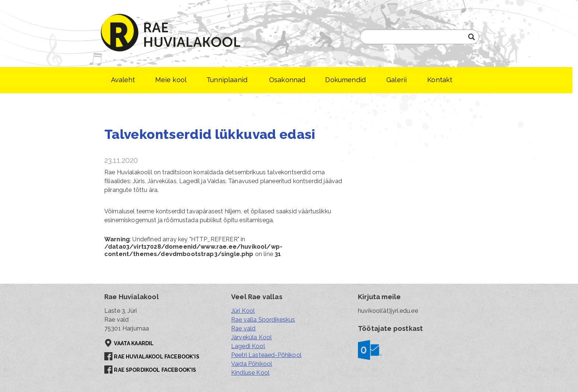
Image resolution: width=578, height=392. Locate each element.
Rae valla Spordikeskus (263, 320)
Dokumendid (345, 80)
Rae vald (243, 328)
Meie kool (171, 80)
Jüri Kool (243, 311)
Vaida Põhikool (252, 364)
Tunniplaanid (227, 80)
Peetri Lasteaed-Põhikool (266, 355)
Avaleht (123, 80)
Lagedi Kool (248, 346)
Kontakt (440, 80)
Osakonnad (287, 80)
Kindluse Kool (250, 373)
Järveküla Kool (251, 337)
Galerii (396, 80)
